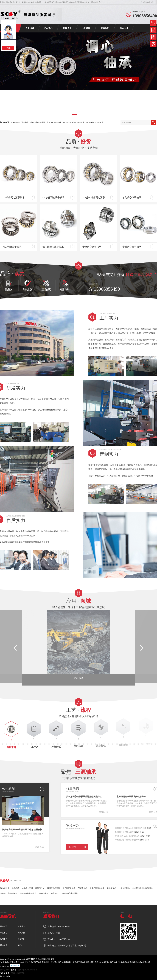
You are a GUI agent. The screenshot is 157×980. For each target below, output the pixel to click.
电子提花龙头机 (69, 885)
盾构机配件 (5, 885)
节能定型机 (83, 885)
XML (20, 945)
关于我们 (30, 28)
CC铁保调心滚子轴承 (95, 122)
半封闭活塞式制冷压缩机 (142, 885)
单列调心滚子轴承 (54, 122)
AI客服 (8, 48)
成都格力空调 (27, 885)
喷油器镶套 (44, 890)
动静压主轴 (40, 885)
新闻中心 (4, 939)
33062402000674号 (18, 973)
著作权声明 (5, 970)
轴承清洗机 (112, 885)
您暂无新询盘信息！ (148, 2)
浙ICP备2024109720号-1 (27, 970)
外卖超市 (54, 890)
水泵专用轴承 (124, 885)
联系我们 (105, 28)
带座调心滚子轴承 (38, 122)
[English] (124, 28)
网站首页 (4, 926)
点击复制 (29, 959)
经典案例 (21, 933)
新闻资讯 (67, 28)
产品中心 (48, 28)
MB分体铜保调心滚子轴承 (74, 122)
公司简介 (21, 926)
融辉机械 (15, 885)
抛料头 (3, 890)
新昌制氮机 (13, 890)
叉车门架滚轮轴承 (97, 885)
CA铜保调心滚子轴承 (34, 2)
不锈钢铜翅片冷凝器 (28, 890)
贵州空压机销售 (54, 885)
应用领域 (86, 28)
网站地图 (4, 945)
